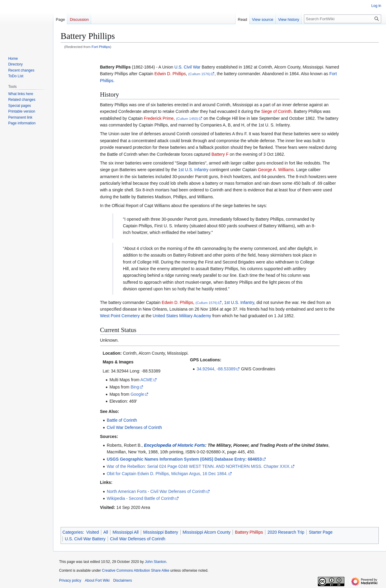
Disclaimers (122, 580)
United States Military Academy (182, 316)
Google (137, 394)
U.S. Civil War (187, 67)
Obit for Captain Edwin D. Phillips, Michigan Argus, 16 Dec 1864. (167, 474)
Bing (135, 387)
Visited (93, 532)
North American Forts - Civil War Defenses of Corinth (156, 491)
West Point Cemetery (120, 316)
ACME (147, 380)
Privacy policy (70, 580)
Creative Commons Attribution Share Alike (136, 570)
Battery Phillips (249, 532)
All (106, 532)
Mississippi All (125, 532)
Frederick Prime (159, 118)
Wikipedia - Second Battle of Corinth (141, 498)
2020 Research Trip (286, 532)
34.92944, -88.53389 (216, 369)
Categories (73, 532)
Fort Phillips (101, 47)
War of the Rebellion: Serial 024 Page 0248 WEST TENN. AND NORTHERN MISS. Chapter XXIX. (199, 466)
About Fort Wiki (97, 580)
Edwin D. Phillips (170, 74)
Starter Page (321, 532)
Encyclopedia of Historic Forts (175, 445)
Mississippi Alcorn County (207, 532)
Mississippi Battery (161, 532)
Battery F (220, 154)
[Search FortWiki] (343, 19)
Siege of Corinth (276, 111)
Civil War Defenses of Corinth (134, 427)
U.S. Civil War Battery (85, 539)
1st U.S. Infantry (193, 170)
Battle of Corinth (122, 420)
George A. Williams (276, 170)
